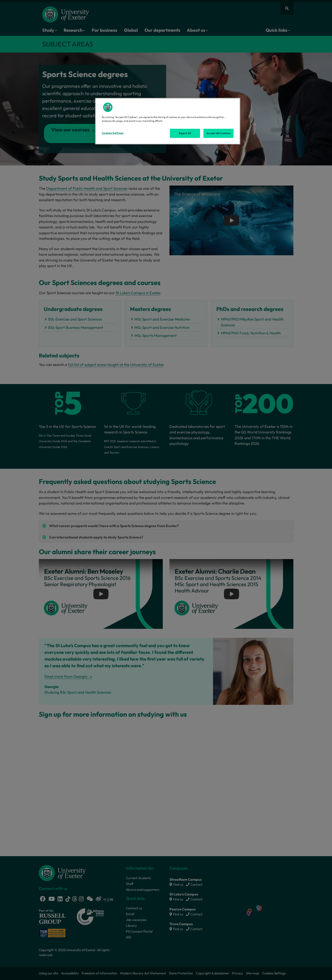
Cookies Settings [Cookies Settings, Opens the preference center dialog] (113, 133)
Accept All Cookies (218, 133)
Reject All (185, 133)
